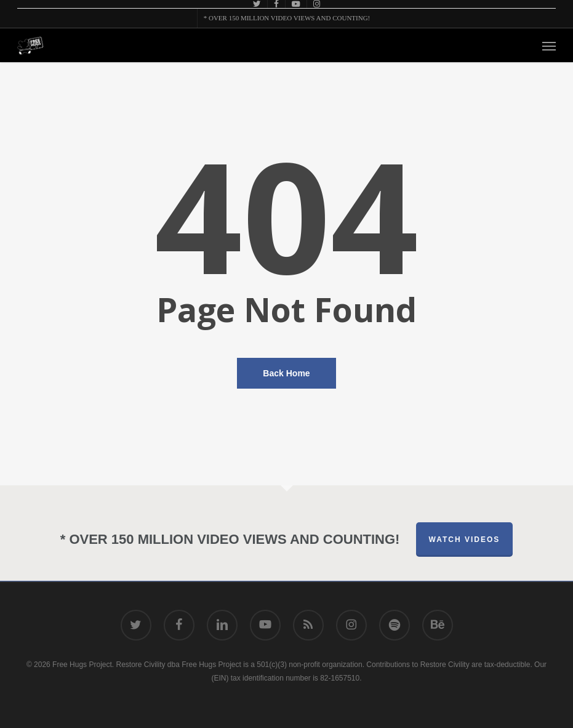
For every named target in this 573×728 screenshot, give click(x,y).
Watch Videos (465, 540)
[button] (549, 46)
